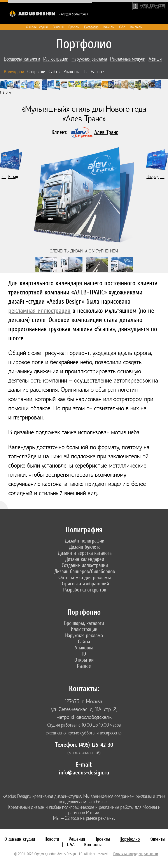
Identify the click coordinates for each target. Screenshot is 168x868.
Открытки (36, 72)
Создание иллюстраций (85, 565)
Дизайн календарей (85, 559)
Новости (52, 839)
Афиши (155, 59)
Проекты (74, 27)
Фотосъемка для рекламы (85, 578)
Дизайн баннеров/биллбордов (85, 571)
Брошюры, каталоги (22, 59)
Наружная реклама (89, 59)
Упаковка (72, 72)
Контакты (136, 27)
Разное (97, 72)
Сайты (54, 72)
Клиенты (109, 27)
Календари (14, 72)
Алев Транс (106, 132)
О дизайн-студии (37, 27)
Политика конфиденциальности (136, 854)
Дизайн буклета (85, 547)
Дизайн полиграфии (85, 541)
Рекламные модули (128, 59)
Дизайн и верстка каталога (85, 553)
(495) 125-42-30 (96, 745)
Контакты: (84, 689)
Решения (58, 27)
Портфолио (91, 27)
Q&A (122, 27)
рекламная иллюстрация (39, 310)
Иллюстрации (56, 59)
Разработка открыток (85, 590)
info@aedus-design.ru (84, 773)
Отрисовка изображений (85, 584)
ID (86, 72)
